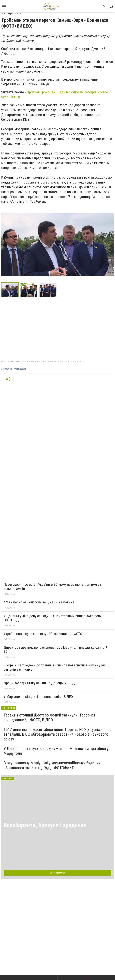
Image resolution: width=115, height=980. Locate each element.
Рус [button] (104, 6)
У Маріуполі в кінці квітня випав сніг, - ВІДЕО (38, 697)
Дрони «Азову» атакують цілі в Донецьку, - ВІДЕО (41, 683)
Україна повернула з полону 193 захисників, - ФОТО (43, 634)
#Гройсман (6, 369)
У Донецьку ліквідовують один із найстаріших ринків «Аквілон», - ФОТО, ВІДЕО (54, 618)
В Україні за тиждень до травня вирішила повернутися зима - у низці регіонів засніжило (57, 667)
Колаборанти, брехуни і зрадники (45, 825)
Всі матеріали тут (57, 873)
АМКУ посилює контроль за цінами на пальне (39, 602)
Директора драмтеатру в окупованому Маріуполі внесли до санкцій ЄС (55, 650)
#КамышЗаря (20, 369)
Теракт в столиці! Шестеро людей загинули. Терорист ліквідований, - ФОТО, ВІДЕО (49, 717)
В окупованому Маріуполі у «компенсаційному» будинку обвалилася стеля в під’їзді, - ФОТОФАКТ (52, 765)
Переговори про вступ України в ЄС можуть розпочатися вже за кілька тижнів (52, 587)
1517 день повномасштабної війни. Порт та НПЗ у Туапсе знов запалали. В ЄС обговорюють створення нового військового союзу (57, 734)
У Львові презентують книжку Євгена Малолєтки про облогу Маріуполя (56, 751)
